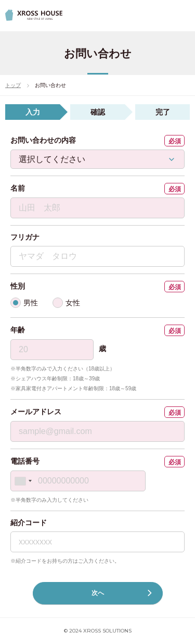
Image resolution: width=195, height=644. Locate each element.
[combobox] (23, 481)
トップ (13, 85)
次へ (122, 593)
